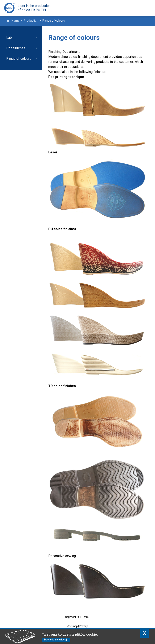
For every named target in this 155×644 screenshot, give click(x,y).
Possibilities (16, 48)
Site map (72, 626)
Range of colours (19, 59)
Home (16, 21)
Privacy (84, 626)
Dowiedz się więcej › (56, 640)
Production (31, 21)
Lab (9, 38)
